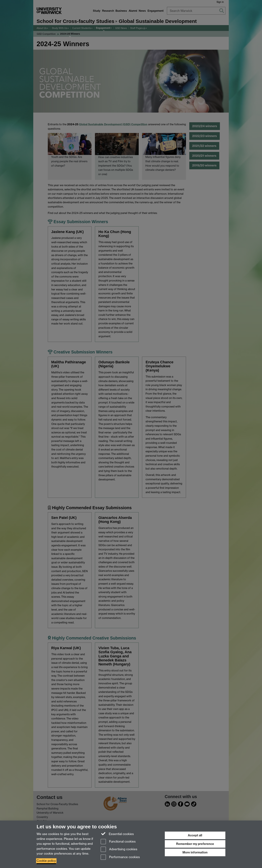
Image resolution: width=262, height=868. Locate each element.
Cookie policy (46, 861)
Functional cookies (118, 842)
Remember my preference (195, 844)
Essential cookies (117, 834)
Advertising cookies (119, 850)
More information (195, 852)
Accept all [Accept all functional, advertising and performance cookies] (195, 835)
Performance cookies (120, 857)
